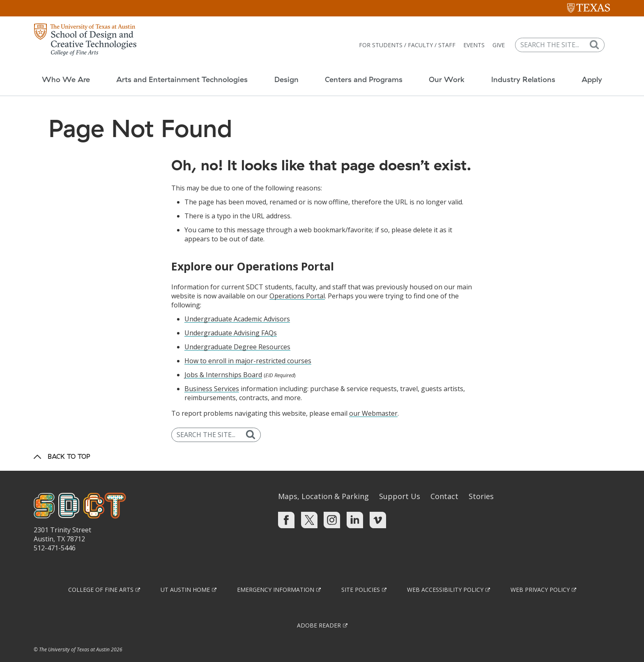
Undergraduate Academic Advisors (237, 302)
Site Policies (361, 573)
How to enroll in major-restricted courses (248, 344)
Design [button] (284, 72)
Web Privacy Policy (540, 573)
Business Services (212, 372)
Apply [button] (598, 72)
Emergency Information (276, 573)
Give (504, 39)
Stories (481, 480)
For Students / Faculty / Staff (413, 39)
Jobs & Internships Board (223, 358)
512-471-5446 (55, 531)
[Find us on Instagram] (332, 503)
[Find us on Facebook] (286, 503)
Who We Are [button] (60, 72)
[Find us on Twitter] (309, 503)
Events (480, 39)
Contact (444, 480)
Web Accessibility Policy (445, 573)
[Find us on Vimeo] (378, 503)
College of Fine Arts (101, 573)
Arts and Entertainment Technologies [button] (178, 72)
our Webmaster (373, 397)
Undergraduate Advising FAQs (231, 316)
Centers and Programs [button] (364, 72)
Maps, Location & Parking (323, 480)
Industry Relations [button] (527, 72)
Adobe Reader (319, 609)
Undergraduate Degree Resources (237, 330)
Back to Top (69, 440)
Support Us (400, 480)
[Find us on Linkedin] (355, 503)
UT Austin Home (185, 573)
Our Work (449, 72)
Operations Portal (297, 279)
